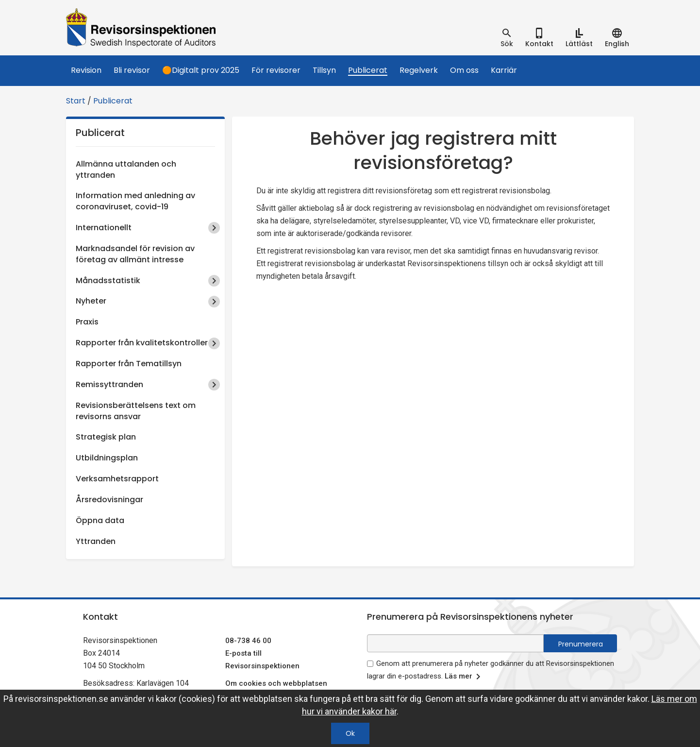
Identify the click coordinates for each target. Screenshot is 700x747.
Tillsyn (324, 70)
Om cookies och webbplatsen (276, 683)
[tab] (507, 38)
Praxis (87, 322)
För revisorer (276, 70)
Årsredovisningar (109, 500)
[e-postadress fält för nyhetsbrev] (455, 643)
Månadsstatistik (108, 280)
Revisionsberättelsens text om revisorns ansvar (136, 411)
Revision (86, 70)
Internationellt (104, 228)
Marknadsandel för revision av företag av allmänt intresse (135, 254)
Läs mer (464, 677)
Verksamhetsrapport (117, 479)
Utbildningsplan (107, 458)
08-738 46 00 (248, 641)
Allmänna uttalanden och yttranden (126, 170)
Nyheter (91, 301)
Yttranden (96, 541)
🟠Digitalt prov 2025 (201, 70)
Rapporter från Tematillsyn (129, 364)
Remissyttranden (109, 384)
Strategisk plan (106, 437)
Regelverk (419, 70)
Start (76, 101)
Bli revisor (132, 70)
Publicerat (368, 70)
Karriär (504, 70)
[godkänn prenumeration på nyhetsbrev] (370, 664)
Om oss (464, 70)
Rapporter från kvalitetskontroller (142, 343)
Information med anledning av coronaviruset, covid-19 (135, 201)
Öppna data (100, 520)
